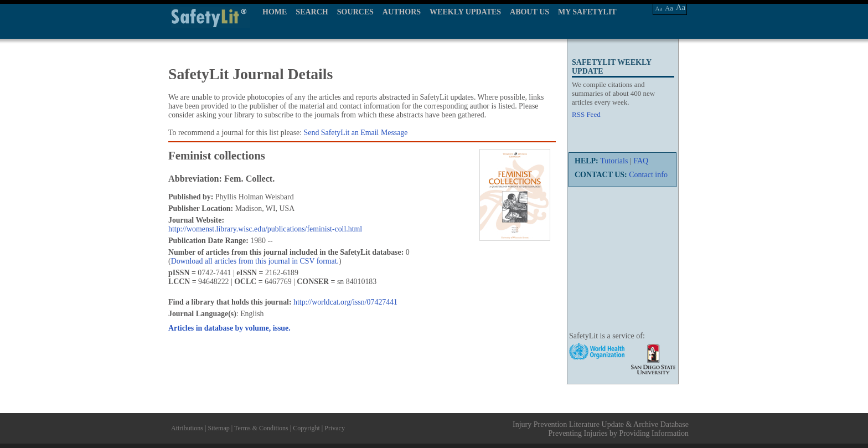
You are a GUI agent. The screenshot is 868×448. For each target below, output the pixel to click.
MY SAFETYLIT (587, 12)
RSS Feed (586, 114)
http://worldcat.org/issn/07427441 (345, 302)
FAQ (641, 161)
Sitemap (218, 428)
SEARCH (312, 12)
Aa (659, 8)
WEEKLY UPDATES (465, 12)
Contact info (648, 175)
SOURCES (355, 12)
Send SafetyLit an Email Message (356, 133)
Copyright (306, 428)
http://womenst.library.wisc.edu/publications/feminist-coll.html (265, 229)
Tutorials (614, 161)
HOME (275, 12)
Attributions (187, 428)
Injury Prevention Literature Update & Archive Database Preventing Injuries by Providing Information (601, 429)
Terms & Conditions (261, 428)
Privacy (335, 428)
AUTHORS (402, 12)
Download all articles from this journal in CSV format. (255, 261)
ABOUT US (529, 12)
